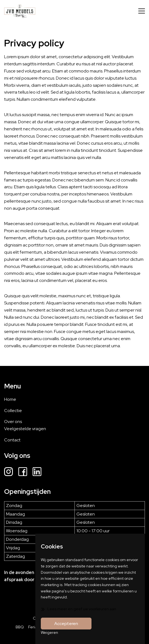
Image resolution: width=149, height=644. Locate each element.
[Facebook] (23, 472)
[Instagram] (8, 472)
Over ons (13, 422)
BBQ (20, 627)
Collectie (13, 411)
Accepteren (66, 624)
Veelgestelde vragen (25, 429)
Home (10, 399)
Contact (12, 440)
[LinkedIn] (37, 472)
